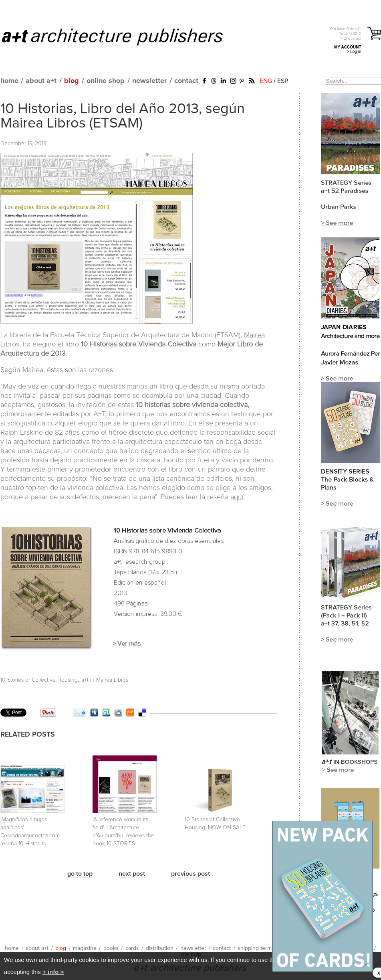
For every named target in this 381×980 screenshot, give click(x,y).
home (9, 81)
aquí (237, 497)
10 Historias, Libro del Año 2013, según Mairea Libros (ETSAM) (123, 116)
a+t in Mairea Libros (105, 680)
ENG (266, 81)
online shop (106, 81)
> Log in (354, 52)
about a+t (41, 81)
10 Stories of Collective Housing (39, 680)
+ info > (53, 972)
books (111, 948)
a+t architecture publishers (122, 36)
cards (132, 948)
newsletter (149, 81)
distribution (160, 948)
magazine (85, 948)
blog (72, 81)
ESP (283, 81)
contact (186, 81)
